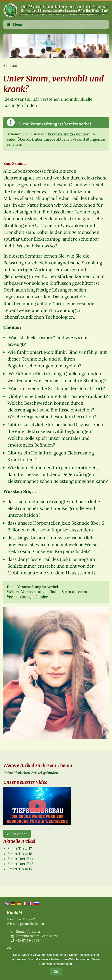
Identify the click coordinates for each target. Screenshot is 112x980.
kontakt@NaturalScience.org (37, 936)
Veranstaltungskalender (68, 134)
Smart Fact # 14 (20, 859)
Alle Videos (17, 834)
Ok (56, 971)
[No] (106, 965)
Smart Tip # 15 (20, 869)
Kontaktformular (28, 932)
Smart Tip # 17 (20, 849)
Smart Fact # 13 (20, 864)
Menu (14, 24)
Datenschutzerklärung (54, 964)
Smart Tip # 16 (20, 854)
